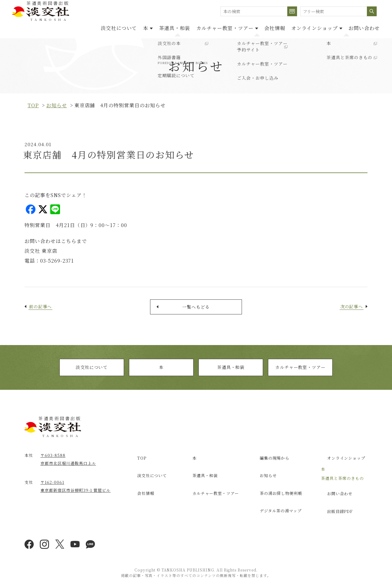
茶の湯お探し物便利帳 (277, 488)
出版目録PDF (335, 507)
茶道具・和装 (147, 27)
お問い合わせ (361, 27)
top (33, 105)
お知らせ (57, 105)
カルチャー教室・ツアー (300, 372)
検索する (292, 11)
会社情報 (259, 27)
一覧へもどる (196, 309)
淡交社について (79, 27)
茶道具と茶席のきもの (342, 480)
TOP (136, 462)
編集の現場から (270, 462)
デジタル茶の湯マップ (276, 502)
